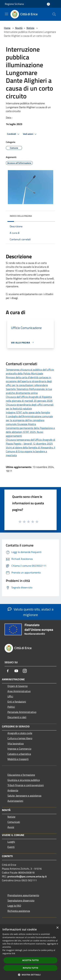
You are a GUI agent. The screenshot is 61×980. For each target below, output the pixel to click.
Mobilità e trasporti (18, 759)
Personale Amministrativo (22, 712)
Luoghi (11, 842)
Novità (19, 28)
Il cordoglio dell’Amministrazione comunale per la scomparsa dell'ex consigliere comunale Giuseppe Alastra (29, 420)
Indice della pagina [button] (21, 216)
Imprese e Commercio (19, 749)
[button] (31, 975)
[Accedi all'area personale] (48, 4)
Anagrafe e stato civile (20, 733)
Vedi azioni (30, 134)
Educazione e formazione (21, 775)
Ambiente (13, 790)
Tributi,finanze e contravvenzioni (26, 785)
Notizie (30, 28)
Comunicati (14, 822)
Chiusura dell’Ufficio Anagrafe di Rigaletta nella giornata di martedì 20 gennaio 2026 (29, 399)
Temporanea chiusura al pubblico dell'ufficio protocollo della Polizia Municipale (30, 371)
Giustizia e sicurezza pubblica (24, 780)
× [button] (57, 928)
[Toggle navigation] (7, 14)
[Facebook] (8, 671)
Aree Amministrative (19, 691)
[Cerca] (54, 14)
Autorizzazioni (15, 801)
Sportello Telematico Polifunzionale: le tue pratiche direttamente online (29, 391)
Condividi (14, 134)
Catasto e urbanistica (19, 754)
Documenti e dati (17, 717)
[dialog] (30, 952)
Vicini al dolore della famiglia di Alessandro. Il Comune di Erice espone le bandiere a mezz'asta (30, 451)
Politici (11, 707)
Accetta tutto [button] (30, 960)
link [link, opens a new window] (13, 953)
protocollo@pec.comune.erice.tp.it (27, 876)
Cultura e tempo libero (20, 738)
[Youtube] (16, 671)
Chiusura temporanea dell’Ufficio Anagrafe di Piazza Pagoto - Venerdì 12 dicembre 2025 (30, 442)
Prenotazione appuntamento (23, 895)
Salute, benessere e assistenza (24, 796)
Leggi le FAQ (14, 906)
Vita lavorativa (16, 743)
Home (7, 28)
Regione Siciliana (14, 4)
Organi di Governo (17, 686)
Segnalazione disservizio (21, 900)
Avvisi (11, 827)
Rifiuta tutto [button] (30, 968)
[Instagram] (25, 671)
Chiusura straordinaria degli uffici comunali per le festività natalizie (30, 407)
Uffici (10, 696)
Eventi (11, 847)
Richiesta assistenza (19, 911)
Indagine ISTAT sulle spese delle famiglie (28, 412)
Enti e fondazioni (17, 702)
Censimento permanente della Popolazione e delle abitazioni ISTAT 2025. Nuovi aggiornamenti (30, 432)
